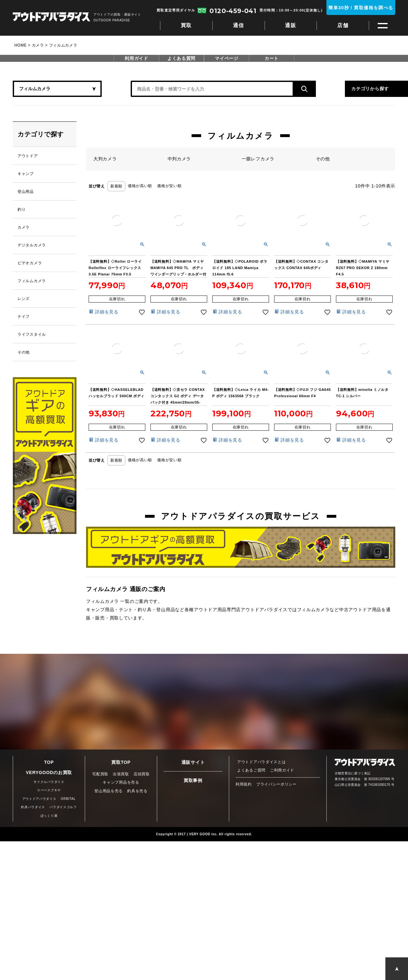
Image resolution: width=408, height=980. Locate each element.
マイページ (227, 58)
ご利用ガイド (282, 770)
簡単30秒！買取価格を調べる (361, 8)
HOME (21, 45)
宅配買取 (100, 774)
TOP (49, 762)
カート (272, 58)
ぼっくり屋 (49, 816)
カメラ (38, 45)
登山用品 (26, 192)
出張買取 (121, 774)
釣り (22, 209)
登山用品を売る (109, 791)
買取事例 (193, 780)
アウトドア (28, 156)
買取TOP (121, 762)
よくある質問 (181, 58)
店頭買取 (142, 774)
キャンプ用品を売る (121, 782)
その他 (24, 352)
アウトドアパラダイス (51, 17)
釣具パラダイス (33, 807)
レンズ (24, 299)
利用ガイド (136, 58)
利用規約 (244, 784)
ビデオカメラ (30, 263)
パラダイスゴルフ (63, 807)
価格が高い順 (140, 186)
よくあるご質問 (251, 770)
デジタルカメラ (32, 245)
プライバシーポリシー (277, 784)
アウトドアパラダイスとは (261, 762)
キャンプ (26, 174)
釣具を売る (137, 791)
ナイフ (24, 317)
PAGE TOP (397, 969)
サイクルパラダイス (49, 782)
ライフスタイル (32, 334)
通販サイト (193, 762)
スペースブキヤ (49, 790)
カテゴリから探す (331, 89)
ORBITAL (68, 799)
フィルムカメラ (32, 281)
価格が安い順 (169, 186)
